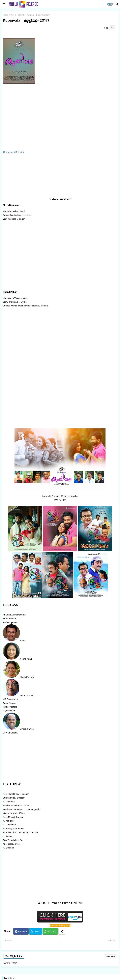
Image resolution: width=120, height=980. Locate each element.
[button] (110, 4)
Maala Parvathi (27, 677)
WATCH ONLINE (17, 15)
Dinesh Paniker (27, 729)
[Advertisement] (26, 176)
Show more (110, 956)
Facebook (23, 931)
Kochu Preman (27, 695)
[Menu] (4, 4)
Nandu (23, 641)
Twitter (37, 931)
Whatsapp (52, 931)
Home (5, 15)
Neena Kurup (26, 659)
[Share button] (62, 931)
